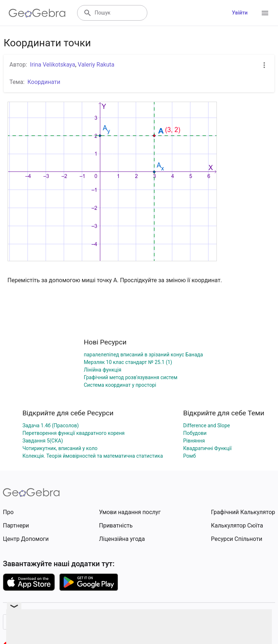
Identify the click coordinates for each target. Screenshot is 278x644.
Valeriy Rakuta (96, 65)
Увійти (240, 13)
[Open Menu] (265, 13)
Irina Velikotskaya (53, 65)
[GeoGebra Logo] (37, 13)
